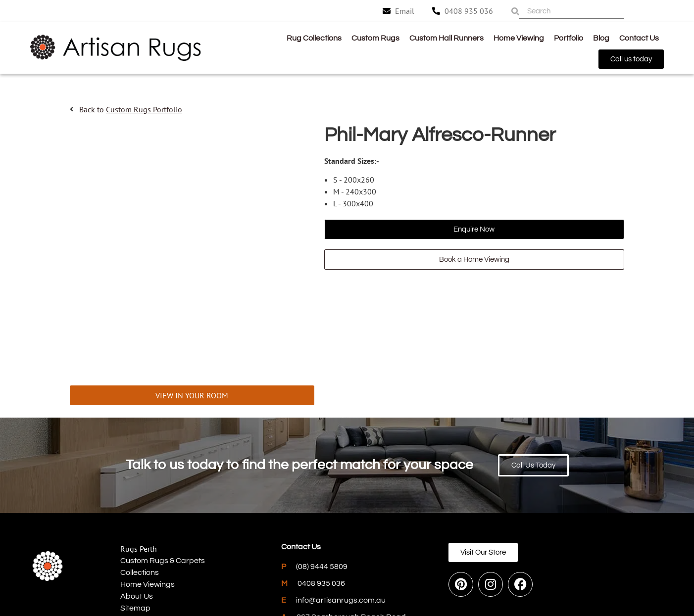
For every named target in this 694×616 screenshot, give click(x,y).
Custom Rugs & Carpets (163, 499)
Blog (601, 38)
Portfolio (569, 38)
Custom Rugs (375, 38)
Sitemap (135, 547)
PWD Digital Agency (581, 580)
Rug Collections (314, 38)
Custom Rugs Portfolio (144, 109)
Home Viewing (519, 38)
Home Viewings (148, 523)
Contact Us (639, 38)
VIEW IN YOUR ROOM (192, 334)
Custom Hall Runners (446, 38)
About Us (137, 535)
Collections (140, 511)
